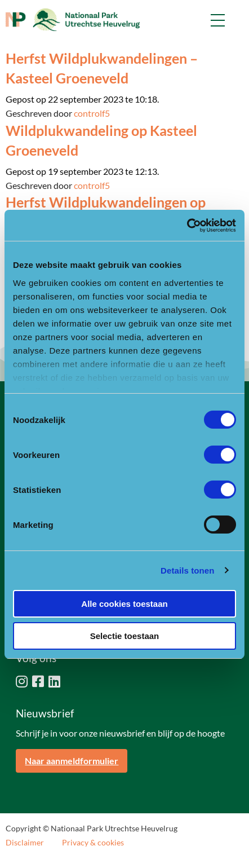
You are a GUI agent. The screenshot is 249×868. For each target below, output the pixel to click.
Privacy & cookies (93, 843)
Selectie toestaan (125, 636)
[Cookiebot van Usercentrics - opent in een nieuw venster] (187, 226)
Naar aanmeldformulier (72, 761)
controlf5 (92, 113)
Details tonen (187, 570)
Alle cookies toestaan (124, 604)
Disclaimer (25, 843)
